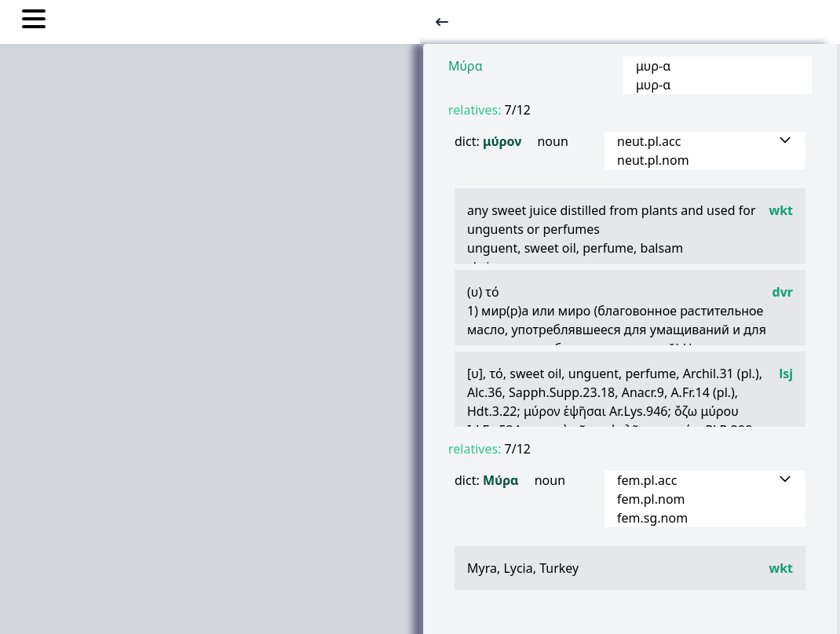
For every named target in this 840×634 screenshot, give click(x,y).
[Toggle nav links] (34, 21)
